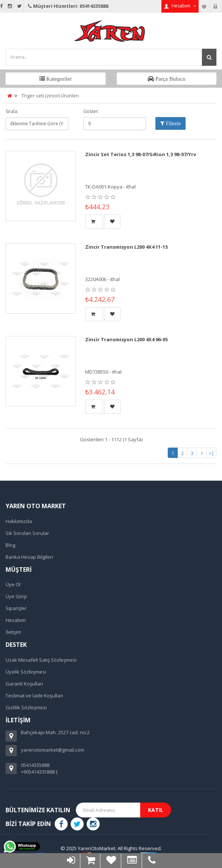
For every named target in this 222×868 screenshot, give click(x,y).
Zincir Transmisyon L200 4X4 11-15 (126, 247)
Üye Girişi (16, 596)
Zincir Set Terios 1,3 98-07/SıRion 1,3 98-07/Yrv (141, 154)
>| (211, 453)
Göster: (91, 111)
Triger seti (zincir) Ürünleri (50, 96)
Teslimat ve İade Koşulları (34, 696)
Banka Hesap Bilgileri (29, 557)
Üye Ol (13, 584)
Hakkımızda (19, 521)
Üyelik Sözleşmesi (26, 672)
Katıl (156, 810)
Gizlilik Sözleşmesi (26, 707)
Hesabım (16, 620)
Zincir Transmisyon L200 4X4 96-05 (126, 339)
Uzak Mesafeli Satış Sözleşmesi (41, 660)
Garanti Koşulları (24, 684)
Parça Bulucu (170, 79)
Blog (10, 545)
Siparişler (16, 608)
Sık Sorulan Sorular (27, 533)
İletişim (13, 632)
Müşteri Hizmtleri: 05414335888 (67, 6)
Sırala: (12, 111)
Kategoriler (58, 79)
